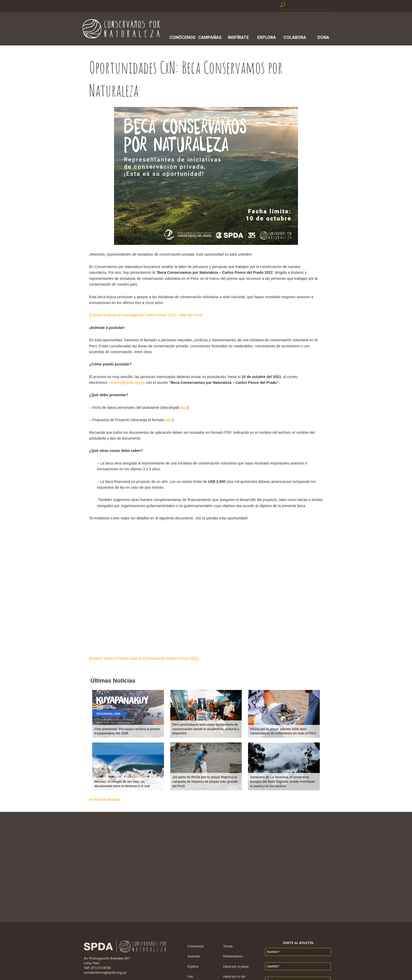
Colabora (295, 37)
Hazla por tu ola (234, 977)
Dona (323, 37)
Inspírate (238, 37)
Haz (190, 977)
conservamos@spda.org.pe (105, 973)
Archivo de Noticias (105, 800)
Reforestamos (233, 956)
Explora (267, 37)
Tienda (228, 946)
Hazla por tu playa (236, 967)
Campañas (210, 37)
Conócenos (182, 37)
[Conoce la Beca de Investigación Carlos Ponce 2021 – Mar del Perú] (146, 315)
